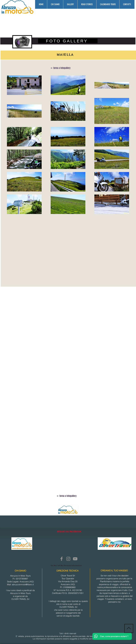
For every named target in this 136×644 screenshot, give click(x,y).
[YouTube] (75, 559)
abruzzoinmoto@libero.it (23, 584)
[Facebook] (62, 559)
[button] (70, 4)
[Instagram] (68, 559)
